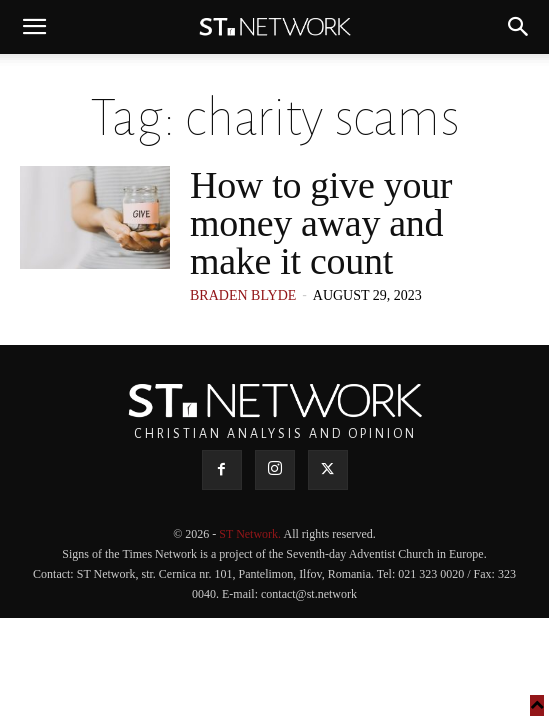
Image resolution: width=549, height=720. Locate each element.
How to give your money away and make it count (321, 223)
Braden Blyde (243, 295)
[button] (34, 27)
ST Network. (251, 534)
